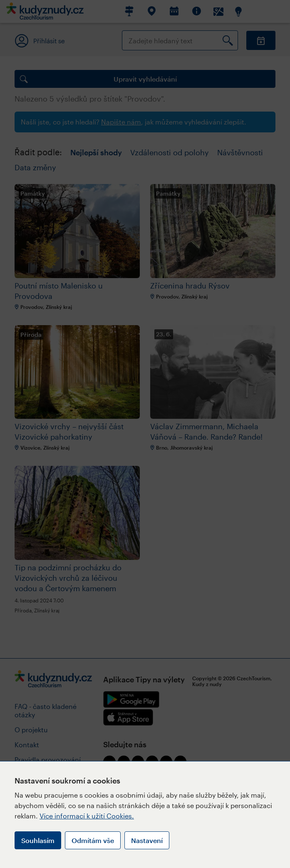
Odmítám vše (93, 840)
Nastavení (147, 840)
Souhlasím (38, 840)
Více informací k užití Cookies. (87, 816)
